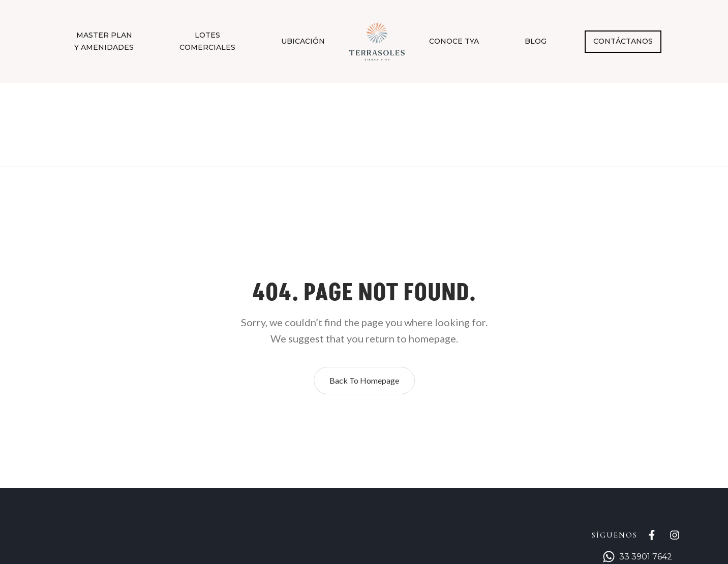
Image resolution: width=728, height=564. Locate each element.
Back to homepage (364, 380)
